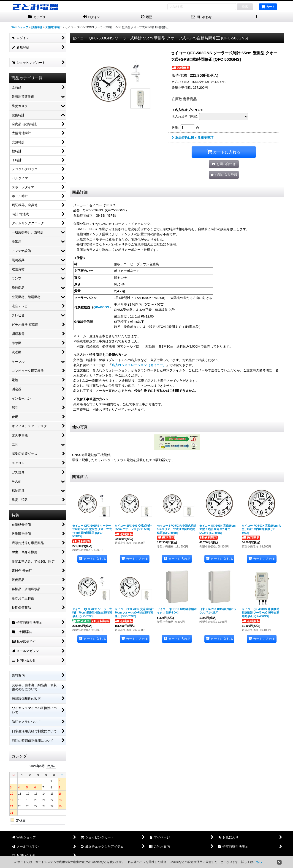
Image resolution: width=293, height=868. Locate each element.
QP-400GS (101, 307)
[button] (256, 17)
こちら (258, 862)
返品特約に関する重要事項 (193, 138)
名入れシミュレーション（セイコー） (139, 365)
